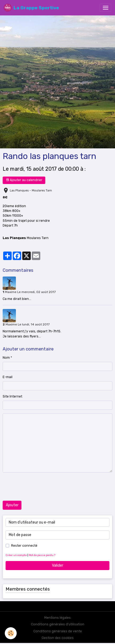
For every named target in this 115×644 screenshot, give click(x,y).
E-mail (8, 377)
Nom (6, 358)
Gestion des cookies (58, 638)
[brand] (31, 8)
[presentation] (43, 487)
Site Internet (12, 396)
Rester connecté (24, 546)
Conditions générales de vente (58, 631)
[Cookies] (11, 633)
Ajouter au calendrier (24, 180)
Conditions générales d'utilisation (58, 624)
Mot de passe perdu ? (42, 555)
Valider (58, 565)
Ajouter (12, 505)
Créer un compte (16, 555)
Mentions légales (58, 618)
